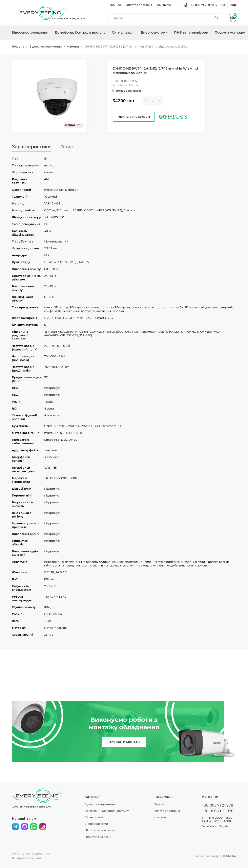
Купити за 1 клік (173, 117)
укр (233, 5)
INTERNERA (228, 856)
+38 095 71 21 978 (201, 5)
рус (223, 5)
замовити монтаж (124, 742)
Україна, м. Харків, (216, 826)
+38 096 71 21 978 (218, 811)
